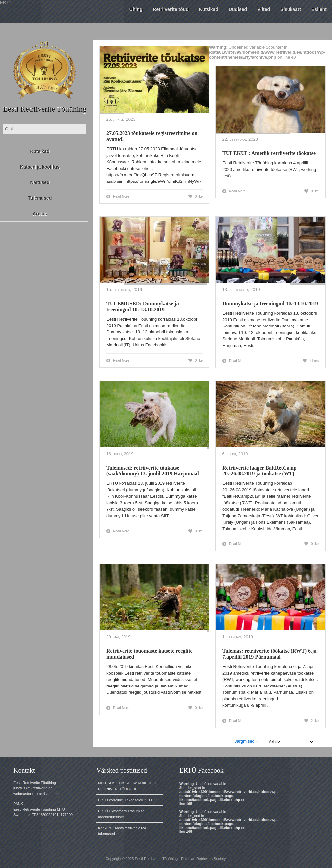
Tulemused (40, 198)
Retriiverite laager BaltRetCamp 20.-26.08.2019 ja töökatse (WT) (260, 471)
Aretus (40, 214)
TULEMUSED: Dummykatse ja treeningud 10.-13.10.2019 (143, 306)
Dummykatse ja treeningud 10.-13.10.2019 (270, 303)
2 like (315, 721)
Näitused (40, 182)
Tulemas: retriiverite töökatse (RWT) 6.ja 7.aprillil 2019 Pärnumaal (269, 654)
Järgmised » (247, 741)
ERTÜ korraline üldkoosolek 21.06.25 (128, 800)
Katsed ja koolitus (40, 167)
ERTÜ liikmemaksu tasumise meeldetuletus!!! (121, 814)
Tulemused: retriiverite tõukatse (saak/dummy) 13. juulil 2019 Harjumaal (153, 471)
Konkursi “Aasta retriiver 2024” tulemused (123, 831)
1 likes (314, 361)
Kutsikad (40, 151)
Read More (121, 197)
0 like (199, 197)
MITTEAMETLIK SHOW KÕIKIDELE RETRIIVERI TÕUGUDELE (127, 786)
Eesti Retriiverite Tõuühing (45, 109)
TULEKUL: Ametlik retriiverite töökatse (269, 153)
